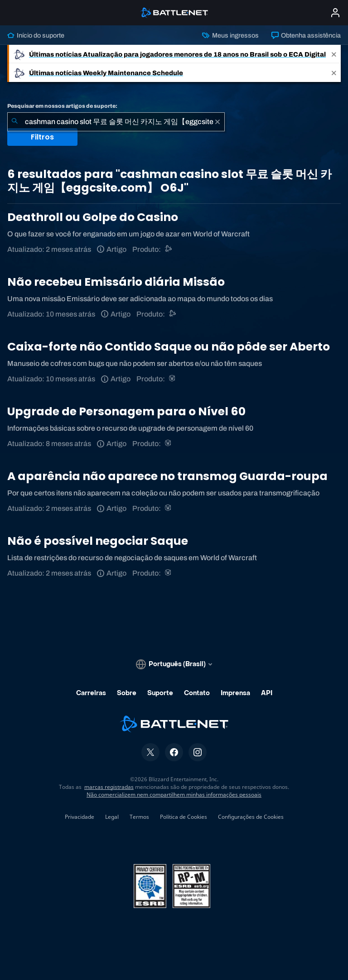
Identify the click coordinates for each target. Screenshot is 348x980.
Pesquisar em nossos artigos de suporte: (62, 106)
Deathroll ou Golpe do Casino (93, 217)
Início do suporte (36, 35)
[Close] (334, 54)
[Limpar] (217, 122)
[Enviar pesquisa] (14, 122)
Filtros (42, 137)
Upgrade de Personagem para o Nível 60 (126, 411)
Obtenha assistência (306, 35)
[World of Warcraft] (173, 379)
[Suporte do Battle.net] (169, 249)
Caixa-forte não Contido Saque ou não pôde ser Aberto (169, 347)
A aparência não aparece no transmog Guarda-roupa (167, 476)
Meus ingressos (230, 35)
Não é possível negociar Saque (98, 541)
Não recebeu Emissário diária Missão (116, 282)
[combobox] (116, 122)
